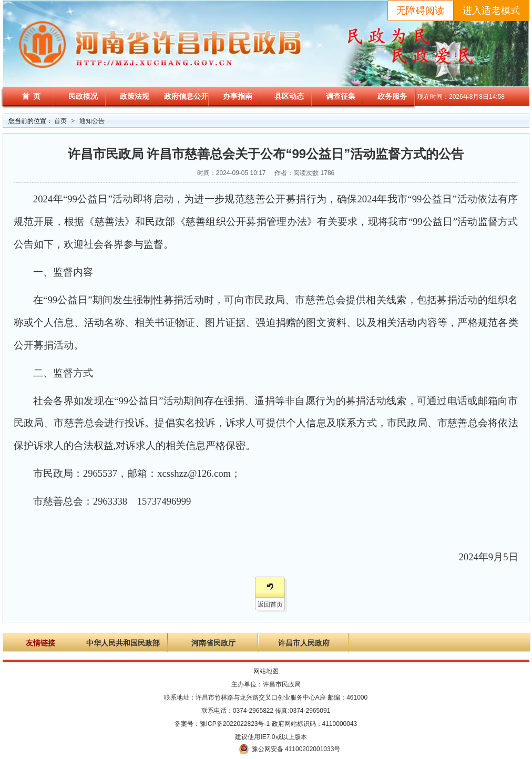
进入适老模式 (492, 11)
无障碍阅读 (421, 11)
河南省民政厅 (213, 643)
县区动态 (289, 96)
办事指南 (238, 96)
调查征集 (341, 96)
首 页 (32, 96)
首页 (60, 121)
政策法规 (135, 96)
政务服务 (392, 96)
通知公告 (92, 121)
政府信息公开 (186, 96)
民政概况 (83, 96)
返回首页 (270, 604)
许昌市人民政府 (304, 643)
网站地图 (266, 671)
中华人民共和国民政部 (123, 643)
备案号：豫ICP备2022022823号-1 (222, 724)
